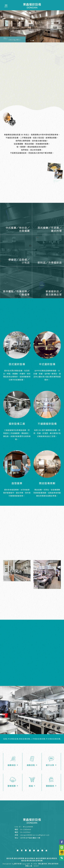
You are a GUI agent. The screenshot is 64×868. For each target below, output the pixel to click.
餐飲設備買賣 (19, 859)
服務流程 (30, 848)
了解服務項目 (32, 89)
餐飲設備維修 (30, 859)
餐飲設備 (10, 859)
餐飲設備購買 (41, 859)
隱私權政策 (43, 864)
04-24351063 (25, 832)
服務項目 (26, 848)
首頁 (22, 848)
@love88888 (28, 827)
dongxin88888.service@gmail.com (35, 835)
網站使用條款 (53, 864)
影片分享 (34, 848)
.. (60, 864)
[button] (31, 41)
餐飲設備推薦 (37, 861)
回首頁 (18, 848)
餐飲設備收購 (27, 861)
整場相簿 (42, 848)
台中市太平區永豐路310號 (30, 838)
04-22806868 (26, 830)
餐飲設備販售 (52, 859)
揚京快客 (18, 864)
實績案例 (38, 848)
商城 (46, 848)
